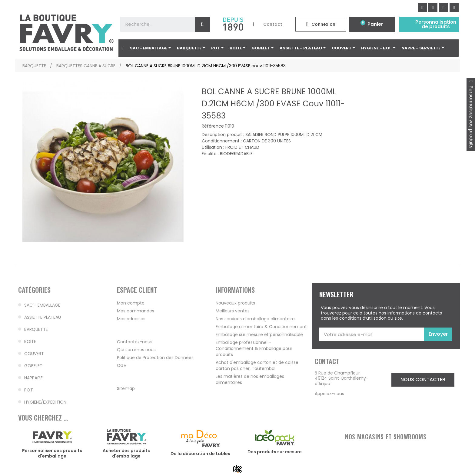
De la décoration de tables (200, 454)
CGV (122, 365)
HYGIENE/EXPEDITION (45, 402)
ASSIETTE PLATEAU (43, 317)
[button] (423, 380)
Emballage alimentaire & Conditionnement (261, 327)
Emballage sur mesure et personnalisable (259, 335)
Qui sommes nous (136, 350)
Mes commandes (136, 311)
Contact (273, 24)
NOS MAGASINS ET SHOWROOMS (386, 437)
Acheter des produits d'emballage (126, 453)
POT (29, 390)
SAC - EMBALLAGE (42, 305)
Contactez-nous (135, 342)
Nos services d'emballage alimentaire (255, 319)
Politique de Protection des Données (155, 358)
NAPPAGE (33, 378)
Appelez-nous (329, 394)
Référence (213, 126)
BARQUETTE (36, 329)
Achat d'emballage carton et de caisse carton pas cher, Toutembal (257, 365)
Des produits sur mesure (275, 452)
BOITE (30, 341)
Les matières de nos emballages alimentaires (250, 379)
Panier (375, 24)
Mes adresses (131, 319)
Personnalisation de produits (436, 24)
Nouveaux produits (235, 303)
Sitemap (126, 388)
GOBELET (33, 366)
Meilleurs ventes (233, 311)
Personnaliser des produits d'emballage (52, 453)
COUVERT (34, 354)
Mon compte (131, 303)
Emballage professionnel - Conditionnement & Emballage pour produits (254, 348)
